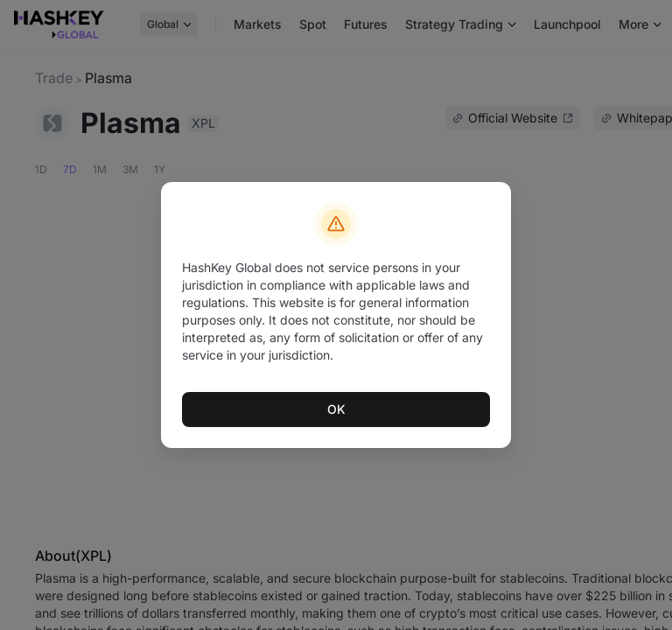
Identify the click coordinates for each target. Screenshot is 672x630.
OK (336, 408)
